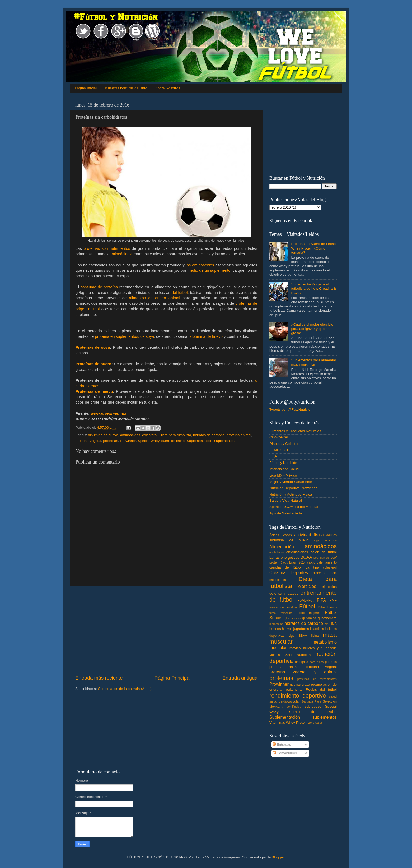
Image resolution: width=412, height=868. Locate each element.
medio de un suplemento (209, 270)
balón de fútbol (324, 552)
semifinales (294, 707)
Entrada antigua (240, 678)
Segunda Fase (311, 701)
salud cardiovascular (284, 701)
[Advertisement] (166, 630)
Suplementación (200, 441)
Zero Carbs (316, 723)
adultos (332, 535)
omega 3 (302, 662)
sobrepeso (313, 706)
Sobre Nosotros (168, 88)
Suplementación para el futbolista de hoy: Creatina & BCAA (313, 288)
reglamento (294, 689)
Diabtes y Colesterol (285, 444)
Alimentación (282, 547)
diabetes (319, 573)
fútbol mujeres (309, 613)
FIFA (273, 456)
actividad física (309, 535)
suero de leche (173, 441)
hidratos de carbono (209, 435)
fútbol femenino (281, 613)
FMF (333, 600)
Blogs (284, 562)
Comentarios (285, 753)
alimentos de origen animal (155, 298)
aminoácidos (121, 254)
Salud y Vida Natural (286, 500)
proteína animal (239, 435)
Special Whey (149, 441)
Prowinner (128, 441)
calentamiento (327, 562)
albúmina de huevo (206, 336)
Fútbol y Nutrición (283, 463)
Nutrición (304, 655)
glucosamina (293, 618)
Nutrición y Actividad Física (291, 494)
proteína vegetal (88, 441)
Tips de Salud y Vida (286, 513)
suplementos (224, 441)
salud (333, 696)
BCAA (306, 557)
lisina (315, 636)
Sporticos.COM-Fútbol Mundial (294, 507)
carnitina (312, 567)
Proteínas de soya (93, 347)
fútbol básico (327, 607)
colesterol (150, 435)
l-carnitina (317, 629)
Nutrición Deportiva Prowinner (293, 488)
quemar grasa (300, 685)
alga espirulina (325, 540)
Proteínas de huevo (94, 391)
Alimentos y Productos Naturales (295, 431)
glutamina (309, 618)
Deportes (299, 572)
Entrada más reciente (99, 678)
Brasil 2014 (298, 562)
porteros (331, 662)
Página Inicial (86, 88)
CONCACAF (279, 437)
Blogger (278, 857)
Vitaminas (277, 722)
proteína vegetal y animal (303, 672)
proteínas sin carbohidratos (317, 679)
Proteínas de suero (93, 364)
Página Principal (173, 678)
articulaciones (297, 552)
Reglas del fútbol (321, 689)
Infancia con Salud (284, 469)
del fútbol (180, 293)
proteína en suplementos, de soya (124, 336)
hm (327, 624)
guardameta (327, 618)
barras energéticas (284, 558)
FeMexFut (305, 600)
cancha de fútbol (285, 567)
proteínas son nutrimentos (107, 248)
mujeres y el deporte (320, 648)
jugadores (301, 629)
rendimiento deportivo (298, 696)
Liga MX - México (283, 475)
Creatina (277, 572)
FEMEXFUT (279, 450)
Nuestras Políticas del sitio (126, 88)
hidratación (276, 624)
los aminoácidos (200, 265)
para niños (317, 662)
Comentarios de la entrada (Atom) (125, 689)
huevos (287, 629)
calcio (311, 562)
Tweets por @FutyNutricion (291, 410)
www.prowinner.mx (109, 413)
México (295, 648)
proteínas (110, 441)
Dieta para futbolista (175, 435)
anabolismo (277, 552)
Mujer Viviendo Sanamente (291, 482)
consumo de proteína (99, 287)
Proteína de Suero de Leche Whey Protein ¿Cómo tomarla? (313, 248)
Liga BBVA (298, 636)
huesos (275, 629)
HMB (333, 624)
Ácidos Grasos (281, 535)
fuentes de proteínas (283, 607)
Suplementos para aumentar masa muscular (313, 362)
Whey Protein (297, 722)
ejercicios (307, 586)
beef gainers (321, 558)
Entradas (282, 744)
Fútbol (307, 606)
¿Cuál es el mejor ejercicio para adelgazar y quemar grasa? (312, 329)
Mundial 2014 (281, 655)
